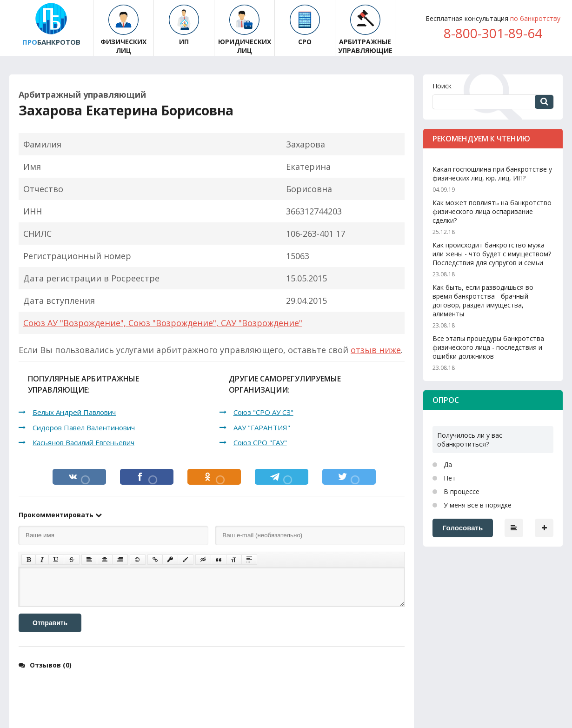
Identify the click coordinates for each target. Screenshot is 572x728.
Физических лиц (123, 30)
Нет (449, 478)
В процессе (461, 491)
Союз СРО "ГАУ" (260, 442)
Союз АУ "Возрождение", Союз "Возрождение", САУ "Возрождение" (163, 323)
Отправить (50, 623)
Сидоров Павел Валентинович (84, 427)
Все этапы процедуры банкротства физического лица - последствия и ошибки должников (488, 347)
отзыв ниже (376, 350)
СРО (305, 25)
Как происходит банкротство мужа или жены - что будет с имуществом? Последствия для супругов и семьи (492, 254)
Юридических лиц (245, 30)
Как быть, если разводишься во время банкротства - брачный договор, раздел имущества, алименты (483, 301)
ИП (184, 25)
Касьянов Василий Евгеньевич (83, 442)
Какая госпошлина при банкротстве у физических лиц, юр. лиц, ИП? (492, 174)
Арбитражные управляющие (365, 30)
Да (447, 464)
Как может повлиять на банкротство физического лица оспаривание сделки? (492, 211)
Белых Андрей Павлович (74, 412)
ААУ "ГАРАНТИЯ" (262, 427)
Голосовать (463, 528)
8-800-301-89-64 (493, 33)
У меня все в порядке (477, 505)
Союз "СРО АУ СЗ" (263, 412)
